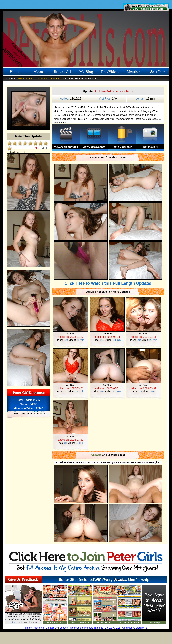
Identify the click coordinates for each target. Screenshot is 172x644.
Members (134, 71)
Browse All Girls (62, 72)
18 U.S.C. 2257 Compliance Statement (126, 628)
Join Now (158, 71)
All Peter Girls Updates (50, 79)
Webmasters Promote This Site (87, 628)
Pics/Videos (110, 71)
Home (14, 71)
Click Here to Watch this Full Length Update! (108, 283)
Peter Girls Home (26, 79)
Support (64, 628)
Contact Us (52, 628)
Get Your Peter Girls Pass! (30, 413)
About (38, 71)
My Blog (86, 71)
